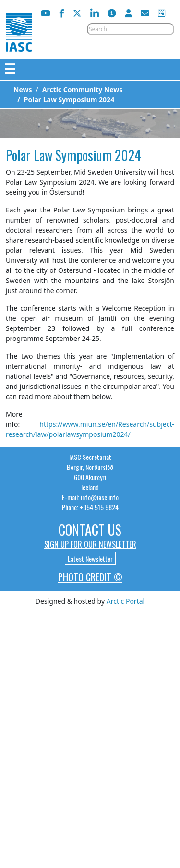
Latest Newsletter (90, 558)
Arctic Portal (126, 601)
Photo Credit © (90, 577)
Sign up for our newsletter (90, 544)
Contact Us (90, 530)
